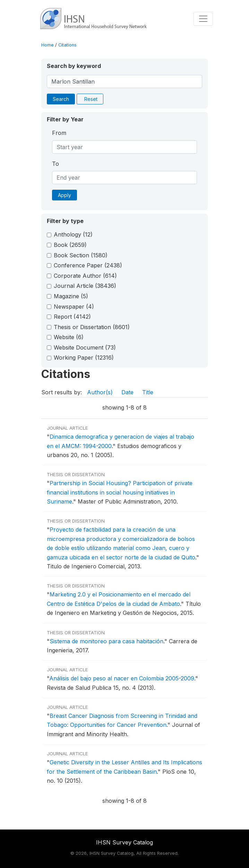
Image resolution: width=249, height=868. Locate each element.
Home (48, 45)
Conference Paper (88, 265)
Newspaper (74, 307)
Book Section (81, 255)
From (59, 133)
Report (72, 317)
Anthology (73, 234)
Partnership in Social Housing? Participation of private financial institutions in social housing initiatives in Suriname (120, 492)
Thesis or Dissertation (92, 327)
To (55, 164)
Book (70, 245)
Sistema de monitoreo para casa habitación (106, 641)
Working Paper (84, 358)
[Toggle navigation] (203, 19)
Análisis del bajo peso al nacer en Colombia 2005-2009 (122, 678)
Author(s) (100, 392)
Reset (91, 99)
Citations (67, 45)
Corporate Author (85, 276)
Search (61, 99)
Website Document (85, 347)
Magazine (71, 296)
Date (127, 392)
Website (69, 337)
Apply (65, 195)
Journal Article (85, 286)
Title (148, 392)
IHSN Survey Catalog (124, 842)
